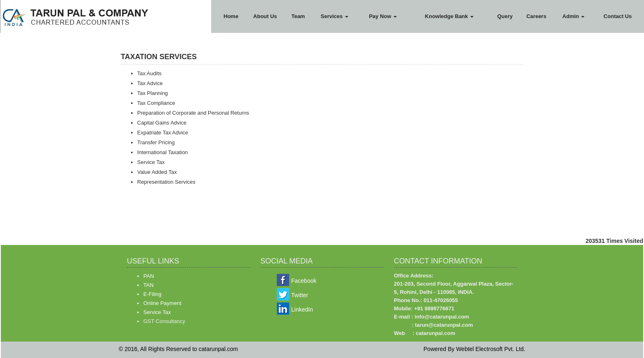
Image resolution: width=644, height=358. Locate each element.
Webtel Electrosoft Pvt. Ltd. (491, 349)
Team (298, 16)
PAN (149, 276)
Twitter (300, 295)
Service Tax (157, 312)
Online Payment (162, 303)
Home (231, 16)
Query (505, 16)
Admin (573, 16)
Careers (536, 16)
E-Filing (152, 294)
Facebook (304, 281)
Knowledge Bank (449, 16)
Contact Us (618, 16)
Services (335, 16)
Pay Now (383, 16)
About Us (265, 16)
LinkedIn (302, 309)
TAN (148, 285)
